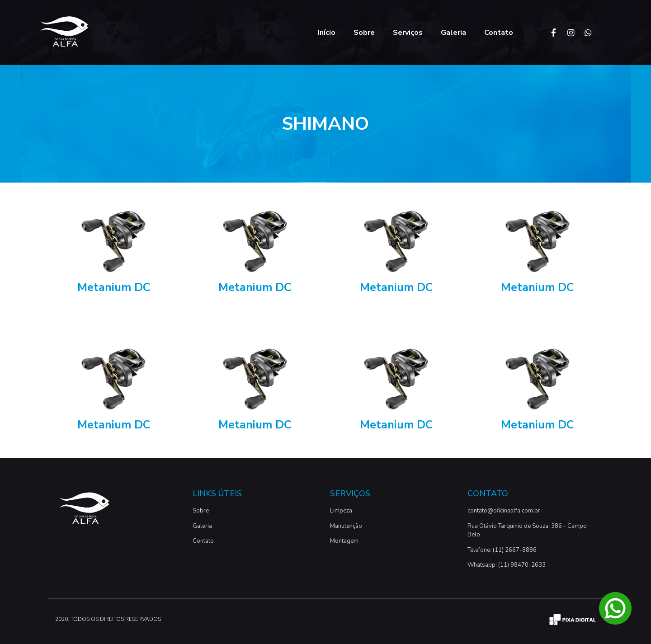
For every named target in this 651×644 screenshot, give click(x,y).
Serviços (408, 33)
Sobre (364, 33)
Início (327, 33)
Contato (499, 33)
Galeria (453, 33)
